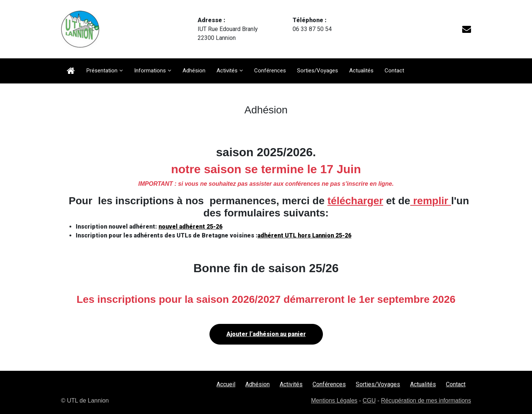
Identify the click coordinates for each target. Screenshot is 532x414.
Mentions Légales (334, 401)
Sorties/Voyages (318, 71)
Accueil (226, 384)
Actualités (361, 71)
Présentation (102, 71)
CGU (369, 401)
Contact (394, 71)
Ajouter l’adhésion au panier (266, 334)
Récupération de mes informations (426, 401)
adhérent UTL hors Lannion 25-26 (304, 235)
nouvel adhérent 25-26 (190, 227)
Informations (150, 71)
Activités (227, 71)
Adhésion (194, 71)
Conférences (270, 71)
